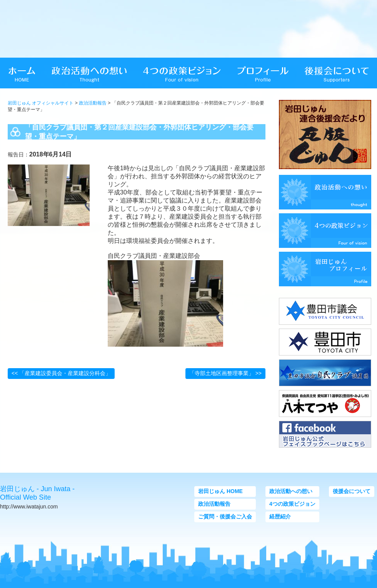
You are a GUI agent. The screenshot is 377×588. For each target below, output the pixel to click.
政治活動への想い (291, 491)
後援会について (352, 491)
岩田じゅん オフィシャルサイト (41, 103)
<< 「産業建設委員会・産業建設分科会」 (61, 373)
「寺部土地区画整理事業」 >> (225, 373)
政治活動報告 (93, 103)
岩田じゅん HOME (220, 491)
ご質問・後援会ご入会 (225, 517)
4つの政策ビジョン (292, 504)
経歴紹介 (280, 517)
